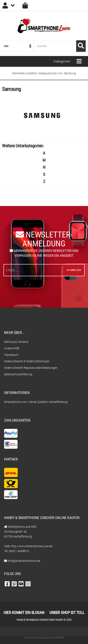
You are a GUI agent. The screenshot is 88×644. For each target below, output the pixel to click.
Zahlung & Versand (16, 342)
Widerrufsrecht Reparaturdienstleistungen (31, 368)
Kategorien (62, 61)
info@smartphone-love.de (24, 561)
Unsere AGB (12, 348)
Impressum (11, 355)
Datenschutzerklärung (18, 374)
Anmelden (74, 270)
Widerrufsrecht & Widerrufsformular (27, 361)
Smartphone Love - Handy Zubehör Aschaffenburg (36, 402)
